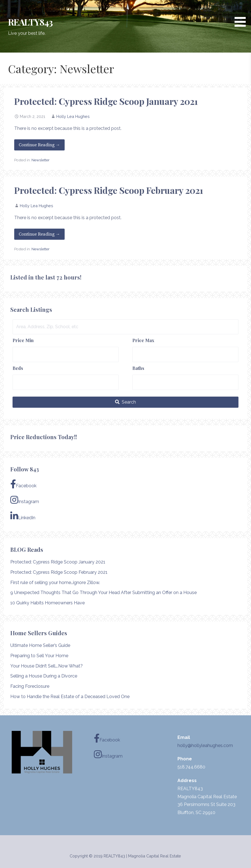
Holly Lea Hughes (73, 116)
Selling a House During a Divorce (44, 676)
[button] (242, 14)
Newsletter (41, 160)
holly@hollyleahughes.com (205, 745)
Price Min (23, 340)
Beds (18, 368)
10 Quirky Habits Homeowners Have (47, 603)
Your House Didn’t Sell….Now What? (47, 666)
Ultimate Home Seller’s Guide (40, 645)
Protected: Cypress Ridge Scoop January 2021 (106, 101)
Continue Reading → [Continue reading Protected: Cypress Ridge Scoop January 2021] (39, 145)
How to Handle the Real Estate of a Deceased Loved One (70, 697)
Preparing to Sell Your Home (39, 656)
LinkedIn (23, 516)
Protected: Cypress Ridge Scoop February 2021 (109, 190)
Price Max (143, 340)
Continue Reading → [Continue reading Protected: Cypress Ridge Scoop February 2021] (39, 234)
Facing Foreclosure (30, 686)
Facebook (23, 484)
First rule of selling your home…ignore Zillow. (55, 583)
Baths (138, 368)
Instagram (25, 500)
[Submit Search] (126, 402)
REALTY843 (30, 22)
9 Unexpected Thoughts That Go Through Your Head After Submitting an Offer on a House (103, 593)
